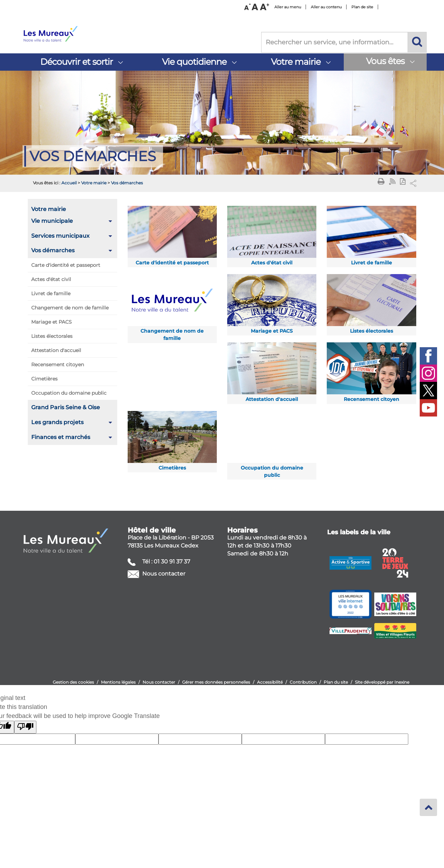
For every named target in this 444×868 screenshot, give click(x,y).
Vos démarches (127, 183)
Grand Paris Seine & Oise (66, 407)
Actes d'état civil (51, 279)
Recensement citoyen (58, 365)
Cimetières (44, 379)
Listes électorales (52, 336)
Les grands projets (57, 422)
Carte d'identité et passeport (66, 265)
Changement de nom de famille (70, 308)
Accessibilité (270, 682)
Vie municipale (52, 221)
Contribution (303, 682)
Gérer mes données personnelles (216, 682)
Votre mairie (94, 183)
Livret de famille (51, 293)
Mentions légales (118, 682)
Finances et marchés (61, 437)
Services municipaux (60, 236)
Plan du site (336, 682)
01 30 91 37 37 (172, 562)
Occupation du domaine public (69, 393)
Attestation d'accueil (56, 350)
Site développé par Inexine (382, 682)
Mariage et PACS (52, 322)
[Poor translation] (25, 727)
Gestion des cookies (73, 682)
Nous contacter (163, 574)
